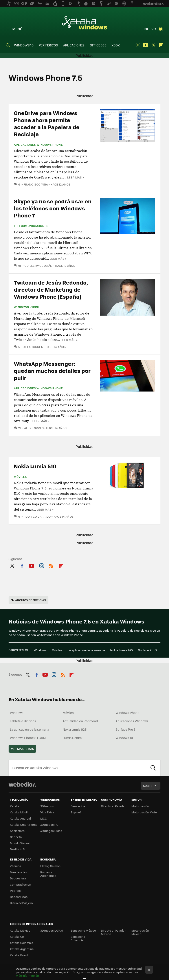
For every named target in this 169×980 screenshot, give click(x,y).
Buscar (153, 768)
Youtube (146, 45)
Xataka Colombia (22, 943)
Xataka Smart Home (24, 825)
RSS (51, 565)
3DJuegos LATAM (52, 930)
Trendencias (18, 872)
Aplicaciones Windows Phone (38, 145)
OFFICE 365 (98, 45)
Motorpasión (140, 806)
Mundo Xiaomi (20, 843)
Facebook (22, 565)
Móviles (20, 477)
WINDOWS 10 (24, 45)
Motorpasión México (140, 932)
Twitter (153, 45)
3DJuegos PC (49, 825)
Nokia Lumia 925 (122, 650)
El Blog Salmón (50, 866)
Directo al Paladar (113, 806)
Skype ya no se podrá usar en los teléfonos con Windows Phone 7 (53, 208)
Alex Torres (33, 347)
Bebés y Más (19, 897)
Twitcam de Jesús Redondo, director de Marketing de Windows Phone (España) (51, 289)
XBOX (116, 45)
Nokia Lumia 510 (35, 466)
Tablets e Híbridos (23, 721)
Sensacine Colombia (78, 938)
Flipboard (161, 45)
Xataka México (20, 930)
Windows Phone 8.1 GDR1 (28, 738)
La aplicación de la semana (86, 650)
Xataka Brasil (19, 955)
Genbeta (16, 837)
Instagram (138, 45)
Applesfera (17, 831)
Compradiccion (20, 884)
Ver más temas (22, 749)
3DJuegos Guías (51, 831)
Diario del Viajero (21, 903)
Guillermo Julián (38, 266)
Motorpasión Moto (144, 812)
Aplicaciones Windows (132, 721)
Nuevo (150, 29)
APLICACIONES (74, 45)
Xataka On (17, 937)
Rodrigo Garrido (37, 516)
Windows (40, 650)
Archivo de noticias (31, 600)
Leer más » (75, 177)
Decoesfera (18, 878)
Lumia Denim (72, 738)
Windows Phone (27, 307)
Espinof (76, 812)
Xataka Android (20, 818)
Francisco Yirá (36, 184)
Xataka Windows (84, 22)
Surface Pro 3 (147, 650)
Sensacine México (83, 930)
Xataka (15, 806)
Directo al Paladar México (113, 932)
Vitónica (16, 866)
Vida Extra (47, 812)
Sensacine (78, 806)
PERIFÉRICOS (48, 45)
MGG (44, 818)
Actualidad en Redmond (80, 721)
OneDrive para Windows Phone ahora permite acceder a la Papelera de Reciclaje (47, 123)
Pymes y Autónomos (48, 874)
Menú (17, 29)
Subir (147, 786)
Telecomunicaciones (31, 226)
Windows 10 (124, 738)
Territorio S (17, 849)
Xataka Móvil (19, 812)
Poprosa (16, 891)
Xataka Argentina (22, 949)
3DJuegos (47, 806)
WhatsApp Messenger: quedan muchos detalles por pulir (52, 370)
